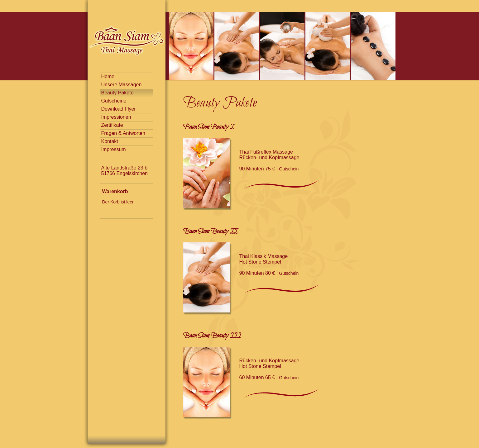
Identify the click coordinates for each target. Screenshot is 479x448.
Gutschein (289, 169)
